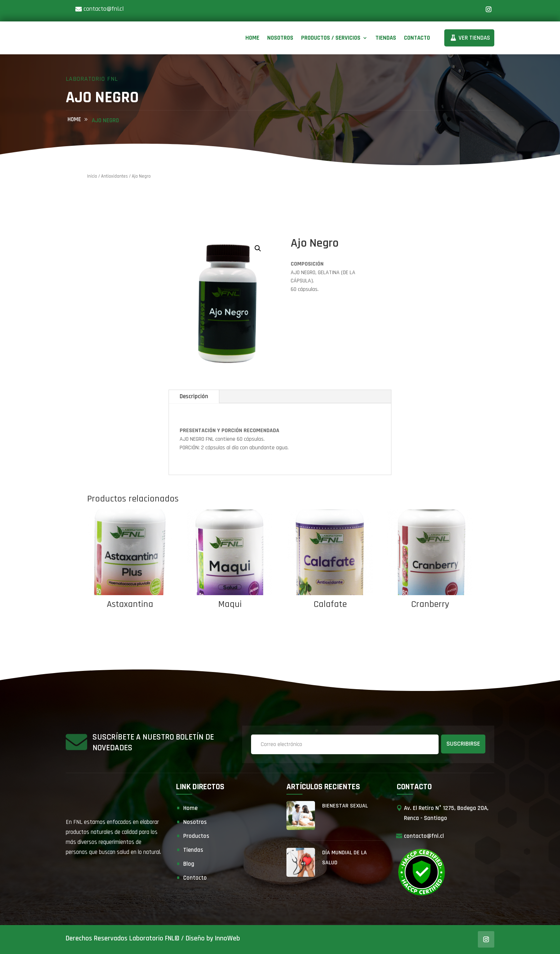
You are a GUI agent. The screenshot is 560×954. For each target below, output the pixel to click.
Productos (196, 836)
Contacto (417, 38)
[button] (258, 248)
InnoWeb (227, 938)
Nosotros (280, 38)
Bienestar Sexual (345, 806)
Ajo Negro (105, 120)
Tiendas (386, 38)
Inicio (92, 176)
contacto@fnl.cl (104, 9)
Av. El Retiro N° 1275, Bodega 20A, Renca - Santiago (446, 813)
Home (252, 38)
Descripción (194, 396)
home (74, 119)
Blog (189, 864)
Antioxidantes (114, 176)
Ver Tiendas (474, 38)
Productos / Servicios (331, 38)
